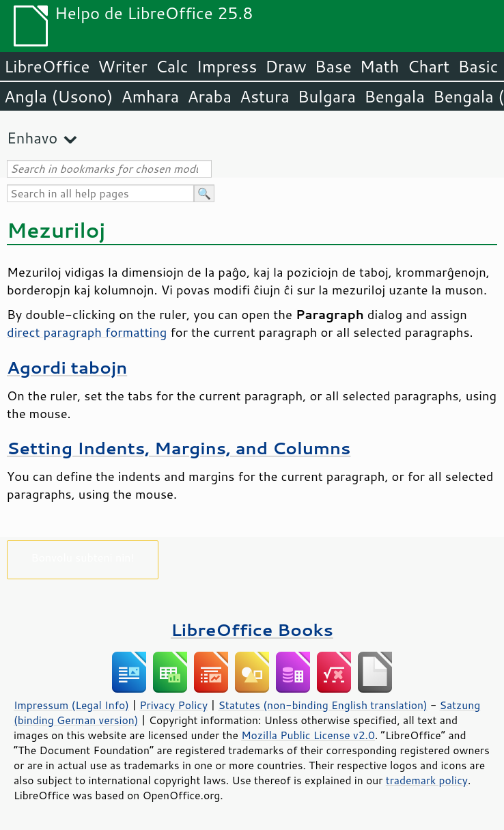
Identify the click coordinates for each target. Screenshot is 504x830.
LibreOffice (47, 66)
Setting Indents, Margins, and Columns (179, 448)
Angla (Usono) (58, 96)
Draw (285, 66)
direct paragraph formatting (87, 332)
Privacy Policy (173, 705)
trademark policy (427, 780)
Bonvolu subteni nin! (82, 557)
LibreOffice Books (252, 630)
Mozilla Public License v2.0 (308, 735)
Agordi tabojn (67, 367)
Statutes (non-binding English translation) (322, 705)
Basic (478, 66)
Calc (172, 66)
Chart (428, 66)
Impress (227, 66)
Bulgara (327, 96)
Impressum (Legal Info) (71, 705)
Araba (209, 96)
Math (380, 66)
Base (333, 66)
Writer (122, 66)
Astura (265, 96)
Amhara (150, 96)
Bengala (394, 96)
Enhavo (32, 138)
